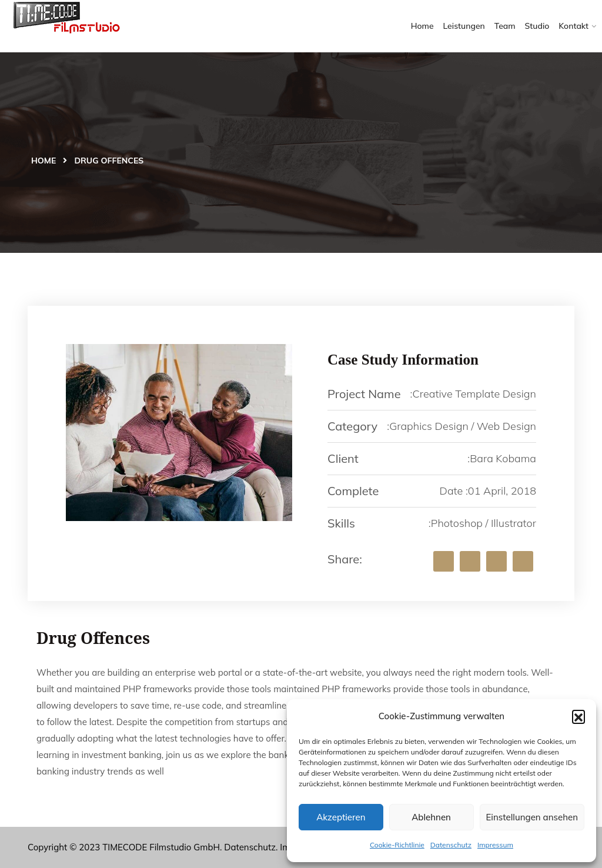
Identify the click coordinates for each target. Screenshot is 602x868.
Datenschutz (451, 845)
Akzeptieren (341, 817)
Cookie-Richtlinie (397, 845)
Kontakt (573, 26)
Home (422, 26)
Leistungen (464, 26)
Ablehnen (431, 817)
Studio (537, 26)
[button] (578, 716)
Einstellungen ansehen (532, 817)
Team (505, 26)
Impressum (495, 845)
